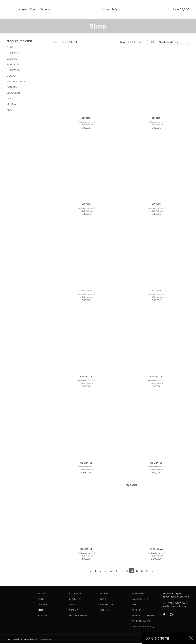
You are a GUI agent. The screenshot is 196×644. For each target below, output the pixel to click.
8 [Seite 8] (116, 571)
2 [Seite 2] (101, 571)
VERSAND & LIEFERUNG (144, 616)
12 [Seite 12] (137, 571)
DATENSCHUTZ (140, 599)
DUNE (10, 47)
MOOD (10, 110)
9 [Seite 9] (121, 571)
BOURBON (13, 87)
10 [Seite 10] (127, 571)
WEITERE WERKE (16, 81)
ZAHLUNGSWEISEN (142, 621)
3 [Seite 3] (106, 571)
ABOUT (42, 599)
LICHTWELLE (14, 70)
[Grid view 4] (153, 42)
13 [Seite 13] (142, 571)
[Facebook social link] (164, 615)
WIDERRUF (138, 610)
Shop (64, 42)
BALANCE (12, 59)
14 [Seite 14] (147, 571)
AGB (134, 605)
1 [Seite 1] (95, 571)
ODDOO (11, 76)
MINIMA (11, 104)
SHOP (41, 610)
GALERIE (43, 605)
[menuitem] (146, 10)
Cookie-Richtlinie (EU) (143, 627)
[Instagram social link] (171, 615)
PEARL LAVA (156, 550)
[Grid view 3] (148, 42)
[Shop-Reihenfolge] (174, 43)
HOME (41, 594)
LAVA (9, 98)
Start (56, 42)
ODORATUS (13, 53)
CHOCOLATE (14, 93)
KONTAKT (43, 616)
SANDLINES (13, 64)
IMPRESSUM (138, 594)
